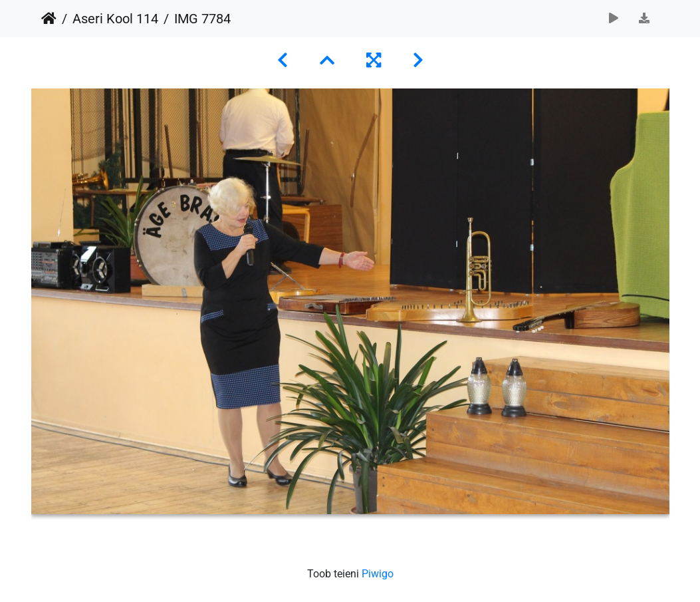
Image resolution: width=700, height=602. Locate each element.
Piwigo (378, 574)
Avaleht (49, 19)
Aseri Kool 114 (115, 19)
